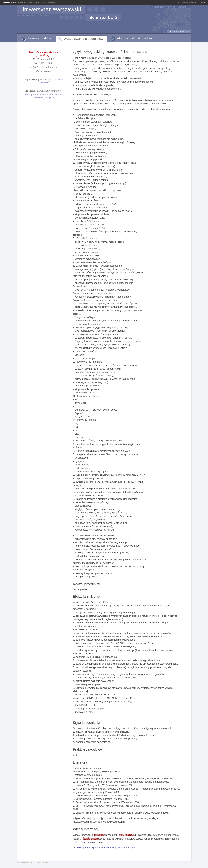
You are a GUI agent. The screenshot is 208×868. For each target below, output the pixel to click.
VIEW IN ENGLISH (179, 31)
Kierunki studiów (39, 38)
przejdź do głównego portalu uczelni (34, 16)
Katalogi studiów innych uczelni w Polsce (171, 7)
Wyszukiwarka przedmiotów (84, 39)
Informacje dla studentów (134, 38)
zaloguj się (202, 2)
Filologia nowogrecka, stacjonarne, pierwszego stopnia (43, 96)
